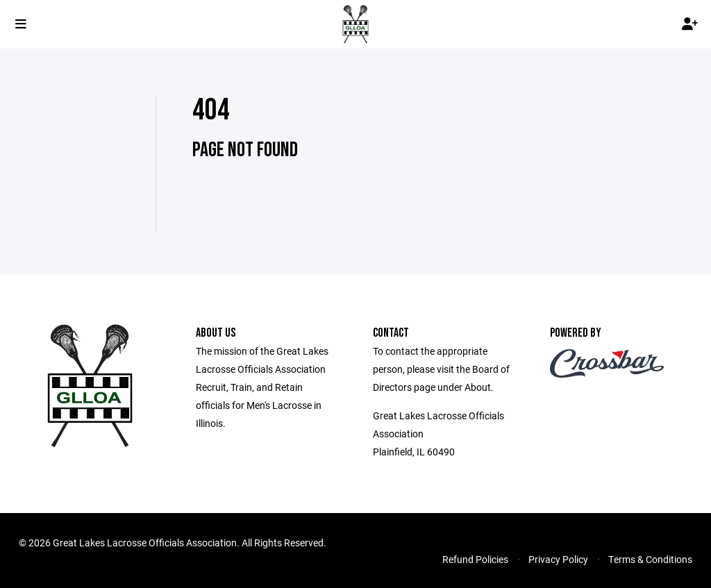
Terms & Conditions (650, 559)
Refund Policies (475, 559)
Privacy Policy (558, 559)
